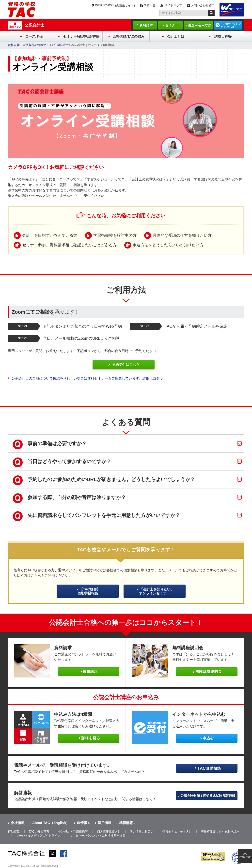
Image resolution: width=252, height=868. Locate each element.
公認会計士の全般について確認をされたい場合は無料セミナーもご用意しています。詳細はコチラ (87, 378)
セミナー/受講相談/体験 (81, 36)
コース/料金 (34, 36)
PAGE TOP (245, 857)
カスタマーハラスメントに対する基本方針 (97, 836)
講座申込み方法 (200, 25)
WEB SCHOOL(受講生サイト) (115, 5)
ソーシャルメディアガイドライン (38, 836)
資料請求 (146, 25)
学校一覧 (150, 5)
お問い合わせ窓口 (203, 5)
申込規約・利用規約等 (73, 832)
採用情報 (105, 823)
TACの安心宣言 (39, 832)
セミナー (172, 25)
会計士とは (176, 36)
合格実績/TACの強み (129, 36)
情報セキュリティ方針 (177, 832)
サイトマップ (173, 5)
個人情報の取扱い (142, 832)
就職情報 (126, 823)
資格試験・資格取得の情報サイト (30, 45)
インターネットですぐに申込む (231, 25)
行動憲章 (14, 832)
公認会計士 (34, 25)
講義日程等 (223, 36)
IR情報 (82, 823)
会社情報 (18, 823)
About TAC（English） (51, 823)
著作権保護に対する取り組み (220, 832)
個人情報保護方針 (109, 832)
